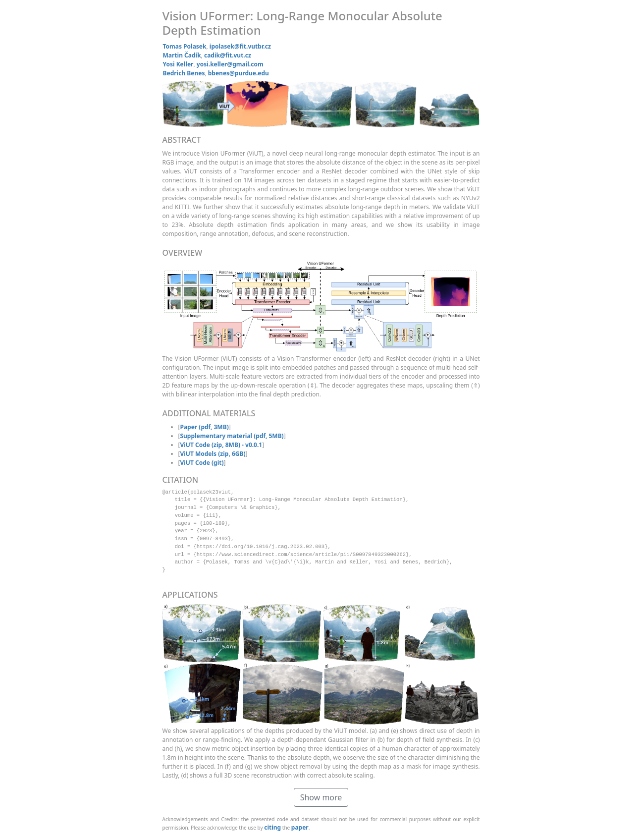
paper (300, 827)
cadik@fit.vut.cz (228, 55)
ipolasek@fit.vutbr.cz (240, 46)
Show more (321, 797)
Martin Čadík (182, 55)
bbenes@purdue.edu (239, 73)
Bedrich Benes (184, 73)
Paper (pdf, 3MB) (204, 427)
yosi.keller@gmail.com (230, 64)
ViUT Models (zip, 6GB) (213, 454)
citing (272, 827)
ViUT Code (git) (202, 463)
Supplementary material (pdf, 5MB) (232, 436)
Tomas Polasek (185, 46)
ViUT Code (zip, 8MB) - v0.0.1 (221, 445)
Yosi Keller (178, 64)
